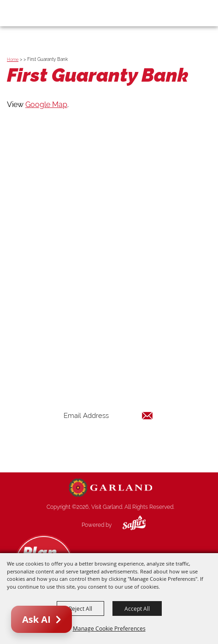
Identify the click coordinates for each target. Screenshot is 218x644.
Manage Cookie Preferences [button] (109, 628)
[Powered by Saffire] (127, 525)
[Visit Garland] (33, 13)
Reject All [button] (80, 608)
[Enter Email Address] (108, 415)
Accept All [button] (137, 608)
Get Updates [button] (108, 445)
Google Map (46, 104)
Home (13, 60)
